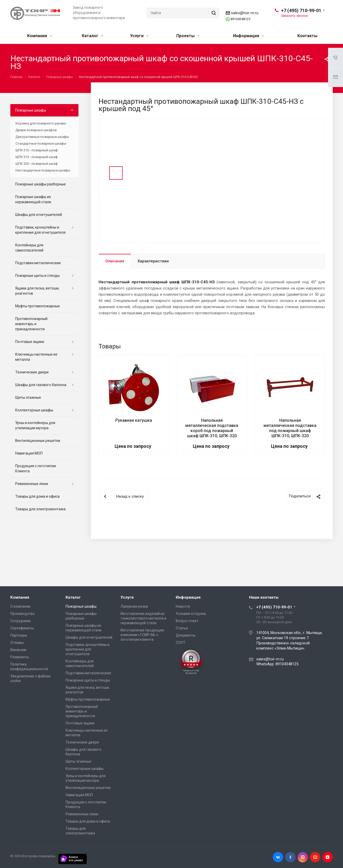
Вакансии (18, 650)
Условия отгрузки (191, 614)
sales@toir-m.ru (245, 13)
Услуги (139, 36)
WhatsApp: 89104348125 (277, 664)
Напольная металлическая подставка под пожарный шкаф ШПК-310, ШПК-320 (290, 428)
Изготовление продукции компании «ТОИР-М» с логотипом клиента (142, 635)
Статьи (182, 628)
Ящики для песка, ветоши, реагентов (37, 291)
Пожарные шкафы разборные (41, 184)
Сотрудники (21, 621)
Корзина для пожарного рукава (41, 123)
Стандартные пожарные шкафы (41, 143)
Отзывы (17, 643)
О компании (20, 606)
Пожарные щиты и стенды (37, 276)
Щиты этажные (28, 397)
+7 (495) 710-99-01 (301, 10)
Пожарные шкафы (31, 110)
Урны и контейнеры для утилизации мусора (35, 425)
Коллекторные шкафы (34, 410)
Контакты (307, 36)
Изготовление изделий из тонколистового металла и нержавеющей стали (143, 618)
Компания (39, 36)
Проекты (188, 36)
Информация (249, 36)
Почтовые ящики (30, 342)
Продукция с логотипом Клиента (35, 468)
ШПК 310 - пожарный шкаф (37, 150)
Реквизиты (20, 657)
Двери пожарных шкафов (36, 130)
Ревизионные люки (32, 484)
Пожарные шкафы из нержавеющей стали (33, 199)
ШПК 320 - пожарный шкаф (37, 164)
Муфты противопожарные (38, 306)
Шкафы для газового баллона (41, 385)
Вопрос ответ (187, 621)
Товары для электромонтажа (40, 509)
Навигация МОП (29, 453)
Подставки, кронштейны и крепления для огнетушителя (40, 230)
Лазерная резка (134, 606)
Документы (186, 635)
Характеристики (153, 261)
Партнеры (19, 635)
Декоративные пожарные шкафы (42, 137)
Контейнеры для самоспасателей (29, 248)
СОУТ (181, 643)
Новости (183, 606)
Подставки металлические (38, 263)
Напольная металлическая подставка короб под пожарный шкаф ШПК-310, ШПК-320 (212, 428)
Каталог (93, 36)
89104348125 (240, 19)
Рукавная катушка (134, 420)
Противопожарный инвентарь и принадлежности (31, 324)
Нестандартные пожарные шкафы (43, 170)
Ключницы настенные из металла (36, 357)
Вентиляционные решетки (38, 441)
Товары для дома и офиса (37, 496)
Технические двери (32, 372)
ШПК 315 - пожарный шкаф (37, 157)
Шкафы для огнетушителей (39, 215)
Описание (115, 261)
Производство (23, 614)
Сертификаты (22, 628)
